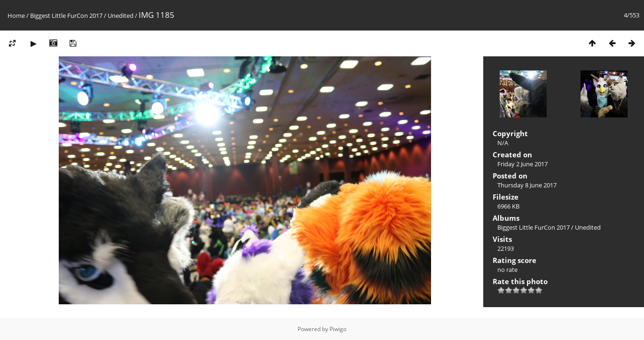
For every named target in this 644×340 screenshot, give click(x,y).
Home (16, 15)
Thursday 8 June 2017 (527, 185)
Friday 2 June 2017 (522, 164)
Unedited (121, 15)
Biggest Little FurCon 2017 (66, 15)
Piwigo (338, 329)
